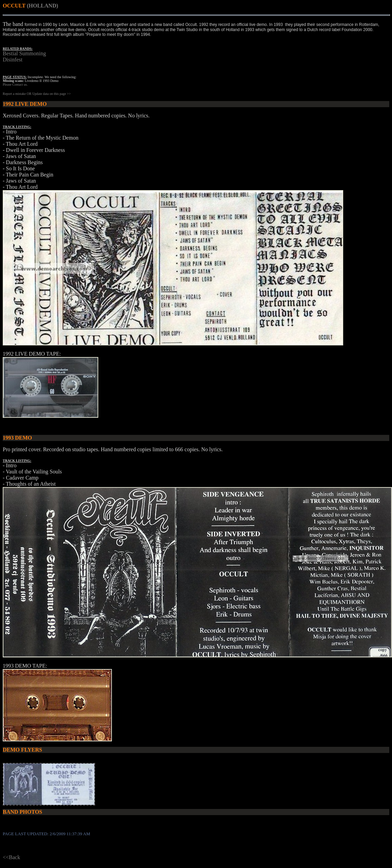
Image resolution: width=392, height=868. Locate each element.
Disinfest (13, 60)
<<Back (11, 857)
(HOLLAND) (43, 6)
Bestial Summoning (24, 53)
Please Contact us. (15, 84)
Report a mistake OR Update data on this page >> (37, 94)
